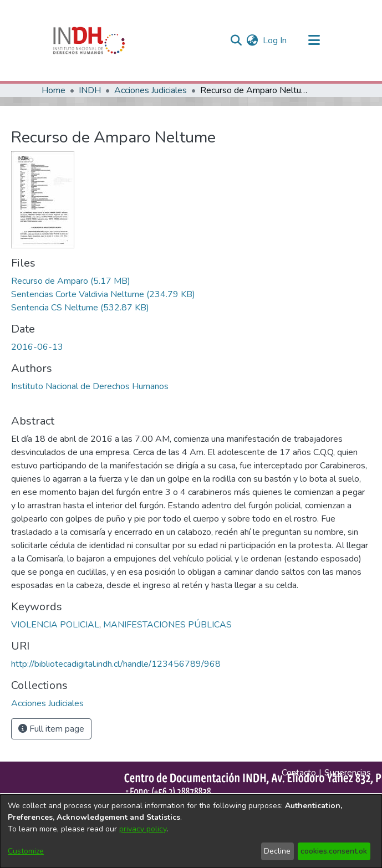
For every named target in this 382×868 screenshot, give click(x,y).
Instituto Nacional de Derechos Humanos (90, 386)
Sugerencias (348, 773)
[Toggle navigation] (314, 40)
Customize (26, 851)
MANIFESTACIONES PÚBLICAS (167, 625)
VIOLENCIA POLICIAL (55, 625)
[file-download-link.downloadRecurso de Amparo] (71, 281)
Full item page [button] (51, 729)
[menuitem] (253, 40)
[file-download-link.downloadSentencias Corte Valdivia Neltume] (103, 294)
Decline (277, 851)
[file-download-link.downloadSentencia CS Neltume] (80, 308)
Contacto (299, 773)
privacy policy (143, 829)
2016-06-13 (37, 347)
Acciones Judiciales (151, 90)
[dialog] (191, 831)
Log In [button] (275, 40)
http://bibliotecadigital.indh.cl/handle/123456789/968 (116, 664)
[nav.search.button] (236, 40)
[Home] (89, 40)
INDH (90, 90)
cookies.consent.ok (334, 851)
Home (54, 90)
